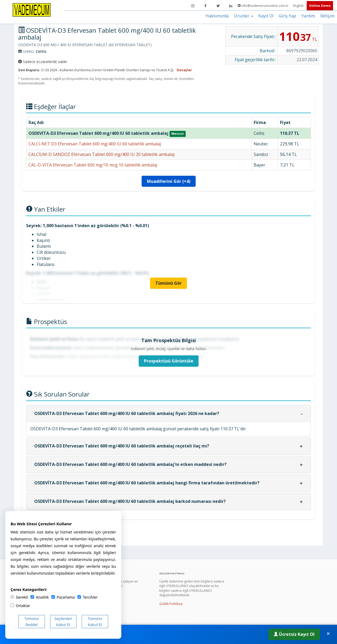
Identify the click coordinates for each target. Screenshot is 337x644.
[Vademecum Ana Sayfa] (32, 9)
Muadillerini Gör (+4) (169, 181)
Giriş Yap (287, 16)
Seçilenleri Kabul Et (63, 622)
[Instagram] (193, 6)
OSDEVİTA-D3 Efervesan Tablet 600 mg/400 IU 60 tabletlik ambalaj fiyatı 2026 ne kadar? (127, 413)
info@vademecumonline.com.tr (263, 6)
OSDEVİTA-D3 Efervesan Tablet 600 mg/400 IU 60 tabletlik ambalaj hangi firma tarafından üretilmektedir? (147, 483)
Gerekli (19, 597)
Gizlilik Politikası (171, 604)
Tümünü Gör (168, 283)
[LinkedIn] (231, 6)
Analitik (40, 597)
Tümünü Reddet (32, 622)
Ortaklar (20, 606)
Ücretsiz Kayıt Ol (294, 634)
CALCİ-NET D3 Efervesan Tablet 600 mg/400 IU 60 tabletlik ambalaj (95, 144)
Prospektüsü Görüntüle (169, 361)
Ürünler (244, 16)
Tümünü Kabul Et (95, 622)
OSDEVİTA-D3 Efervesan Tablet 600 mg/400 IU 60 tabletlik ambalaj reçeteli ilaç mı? (122, 446)
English (299, 6)
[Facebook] (205, 6)
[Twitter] (218, 6)
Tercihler (88, 597)
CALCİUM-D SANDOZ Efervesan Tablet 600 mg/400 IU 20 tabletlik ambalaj (101, 154)
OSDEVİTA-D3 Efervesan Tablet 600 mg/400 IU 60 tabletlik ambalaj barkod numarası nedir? (130, 501)
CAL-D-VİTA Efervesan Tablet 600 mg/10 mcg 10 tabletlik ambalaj (93, 165)
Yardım (308, 16)
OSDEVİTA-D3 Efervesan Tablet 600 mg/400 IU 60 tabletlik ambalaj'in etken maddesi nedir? (130, 464)
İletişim (327, 16)
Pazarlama (63, 597)
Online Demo (320, 6)
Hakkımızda (217, 16)
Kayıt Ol (266, 16)
